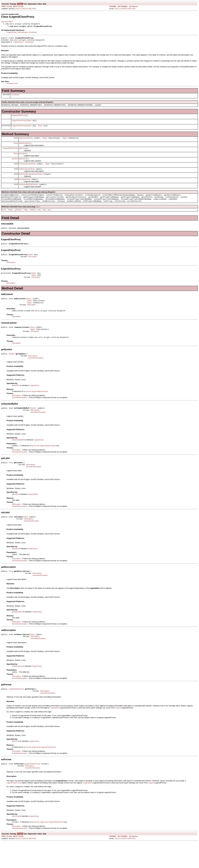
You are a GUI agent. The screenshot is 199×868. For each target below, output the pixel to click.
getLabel (22, 158)
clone (4, 219)
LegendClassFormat (14, 809)
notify (26, 219)
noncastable (15, 96)
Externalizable (23, 32)
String (40, 129)
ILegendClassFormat (10, 152)
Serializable (33, 32)
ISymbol (15, 163)
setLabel (22, 186)
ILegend (118, 732)
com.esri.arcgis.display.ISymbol (36, 408)
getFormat (23, 152)
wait (39, 219)
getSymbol (23, 164)
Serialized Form (12, 85)
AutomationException (36, 374)
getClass (18, 219)
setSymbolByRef (25, 191)
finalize (10, 219)
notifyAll (32, 219)
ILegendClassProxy (19, 117)
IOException (33, 267)
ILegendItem (54, 732)
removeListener (25, 169)
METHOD (33, 9)
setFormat (23, 180)
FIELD (18, 9)
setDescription (24, 175)
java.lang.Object (7, 22)
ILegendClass (11, 32)
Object (29, 123)
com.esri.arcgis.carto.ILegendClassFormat (40, 772)
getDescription (24, 147)
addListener (23, 141)
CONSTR (25, 9)
